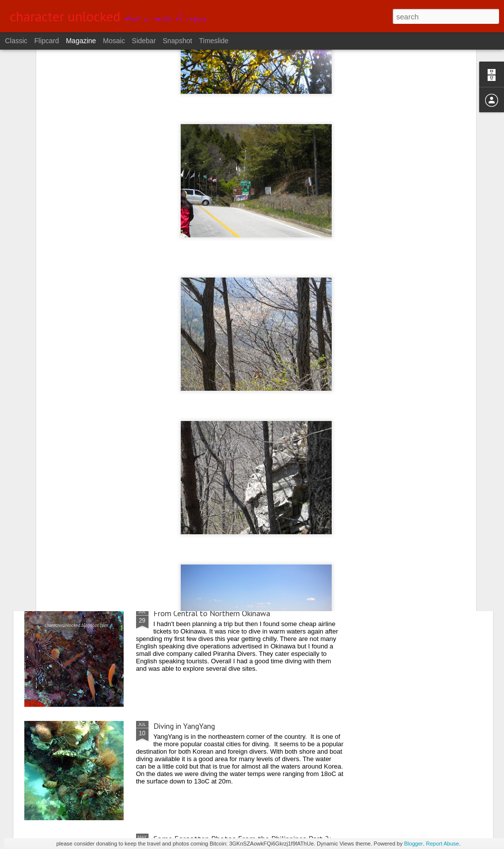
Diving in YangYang (184, 726)
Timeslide (214, 41)
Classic (16, 41)
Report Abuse (443, 844)
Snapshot (178, 41)
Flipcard (47, 41)
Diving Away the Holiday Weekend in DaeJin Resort (236, 500)
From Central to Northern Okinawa (212, 613)
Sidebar (144, 41)
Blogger (414, 844)
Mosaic (114, 41)
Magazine (81, 41)
